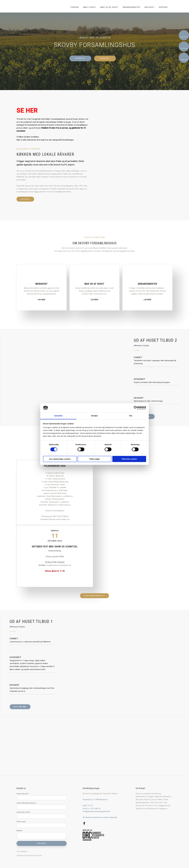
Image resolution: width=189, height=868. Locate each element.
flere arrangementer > (94, 596)
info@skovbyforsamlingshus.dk (96, 811)
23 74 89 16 (95, 809)
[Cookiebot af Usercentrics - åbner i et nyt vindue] (136, 408)
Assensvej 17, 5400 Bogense (95, 800)
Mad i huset (90, 7)
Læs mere (42, 300)
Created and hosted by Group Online (29, 856)
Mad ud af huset (109, 7)
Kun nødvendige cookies (60, 459)
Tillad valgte (94, 459)
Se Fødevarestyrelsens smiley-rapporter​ (100, 817)
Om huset (150, 7)
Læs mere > (25, 199)
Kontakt (164, 7)
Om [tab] (131, 416)
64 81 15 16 (88, 806)
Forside (75, 7)
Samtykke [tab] (58, 416)
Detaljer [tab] (94, 416)
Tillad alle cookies (129, 459)
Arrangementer (131, 7)
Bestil (20, 707)
